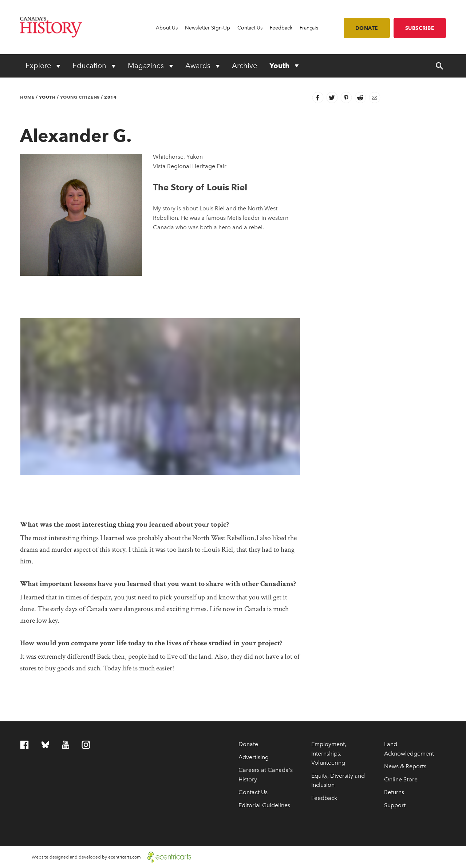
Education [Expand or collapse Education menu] (90, 66)
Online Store (401, 779)
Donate (367, 28)
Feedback (281, 28)
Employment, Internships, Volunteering (329, 753)
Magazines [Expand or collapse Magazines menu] (147, 66)
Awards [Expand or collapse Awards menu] (199, 66)
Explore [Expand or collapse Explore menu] (39, 66)
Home (27, 97)
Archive (244, 66)
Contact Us (250, 28)
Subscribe (420, 28)
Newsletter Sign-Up (208, 28)
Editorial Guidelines (264, 805)
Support (395, 805)
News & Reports (405, 766)
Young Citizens (80, 97)
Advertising (254, 757)
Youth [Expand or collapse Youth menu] (280, 66)
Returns (394, 792)
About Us (167, 28)
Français (309, 28)
